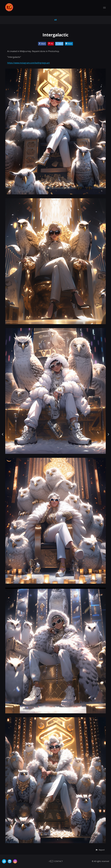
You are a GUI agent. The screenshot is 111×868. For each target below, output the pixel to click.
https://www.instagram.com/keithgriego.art (28, 63)
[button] (100, 850)
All (55, 20)
